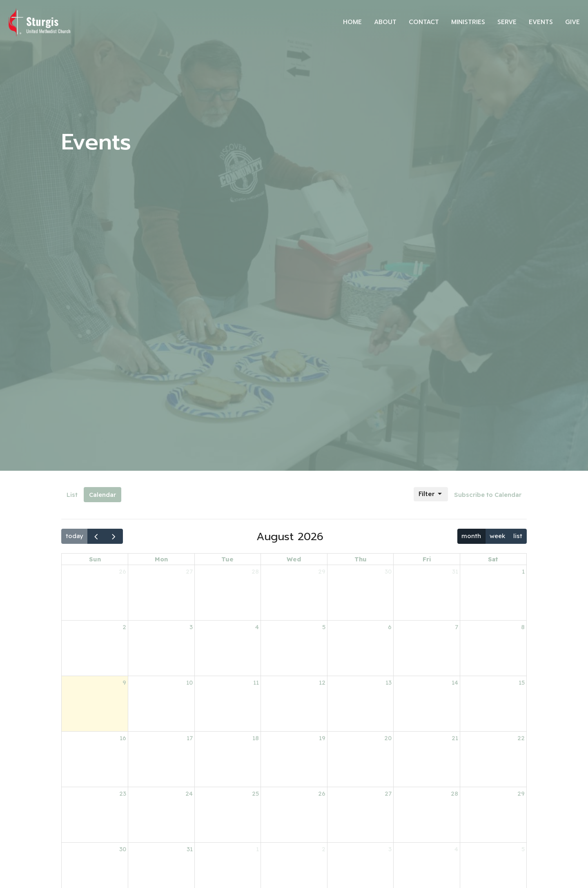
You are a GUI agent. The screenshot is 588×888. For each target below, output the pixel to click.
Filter (431, 494)
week (497, 536)
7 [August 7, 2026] (457, 627)
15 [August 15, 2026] (522, 682)
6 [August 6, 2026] (390, 627)
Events (541, 22)
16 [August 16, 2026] (123, 738)
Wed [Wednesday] (294, 559)
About (385, 22)
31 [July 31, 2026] (455, 571)
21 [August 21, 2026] (455, 738)
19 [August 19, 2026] (322, 738)
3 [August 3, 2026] (191, 627)
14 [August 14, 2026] (455, 682)
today (75, 536)
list (518, 536)
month (471, 536)
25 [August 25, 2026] (255, 793)
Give (572, 22)
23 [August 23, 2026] (123, 793)
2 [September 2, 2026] (324, 849)
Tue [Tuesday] (227, 559)
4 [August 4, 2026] (257, 627)
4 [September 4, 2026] (456, 849)
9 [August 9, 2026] (124, 682)
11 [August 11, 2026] (256, 682)
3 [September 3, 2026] (390, 849)
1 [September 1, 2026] (257, 849)
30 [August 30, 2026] (123, 849)
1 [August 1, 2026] (523, 571)
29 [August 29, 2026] (521, 793)
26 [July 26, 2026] (122, 571)
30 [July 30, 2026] (388, 571)
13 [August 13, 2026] (389, 682)
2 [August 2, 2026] (124, 627)
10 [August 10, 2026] (189, 682)
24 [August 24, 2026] (189, 793)
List (72, 495)
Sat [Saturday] (493, 559)
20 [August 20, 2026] (388, 738)
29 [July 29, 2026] (322, 571)
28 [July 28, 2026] (255, 571)
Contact (424, 22)
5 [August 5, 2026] (324, 627)
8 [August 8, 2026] (523, 627)
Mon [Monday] (161, 559)
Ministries (468, 22)
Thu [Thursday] (361, 559)
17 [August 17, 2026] (190, 738)
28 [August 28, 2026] (454, 793)
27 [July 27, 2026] (189, 571)
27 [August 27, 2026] (388, 793)
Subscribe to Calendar (488, 495)
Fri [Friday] (427, 559)
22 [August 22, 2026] (521, 738)
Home (352, 22)
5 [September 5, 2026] (523, 849)
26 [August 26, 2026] (322, 793)
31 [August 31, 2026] (190, 849)
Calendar (102, 495)
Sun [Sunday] (95, 559)
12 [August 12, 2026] (322, 682)
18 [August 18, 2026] (256, 738)
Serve (507, 22)
